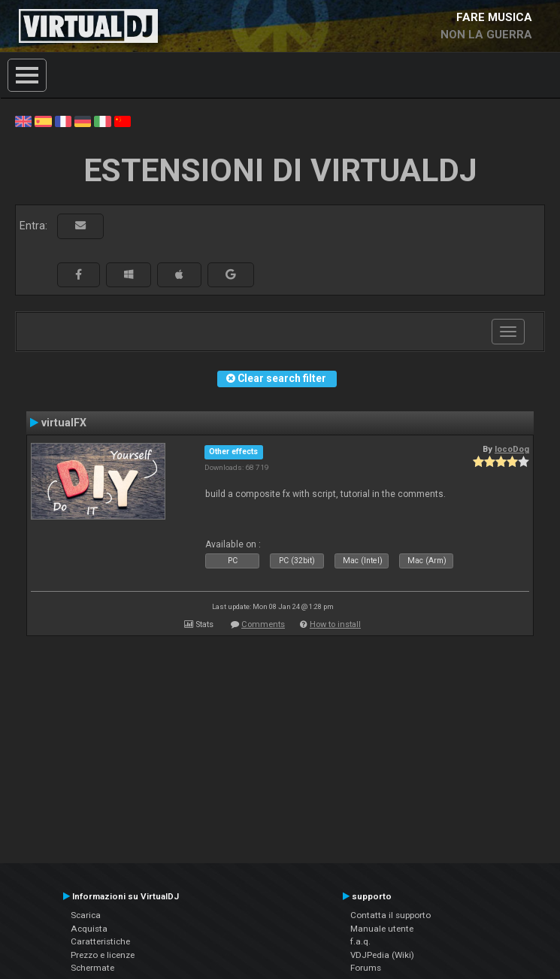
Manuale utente (382, 929)
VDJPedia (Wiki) (382, 955)
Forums (366, 968)
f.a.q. (360, 941)
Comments (263, 624)
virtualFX (64, 423)
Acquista (89, 929)
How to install (335, 624)
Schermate (92, 968)
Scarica (86, 915)
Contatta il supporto (390, 915)
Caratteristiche (100, 941)
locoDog (512, 449)
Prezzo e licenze (103, 955)
